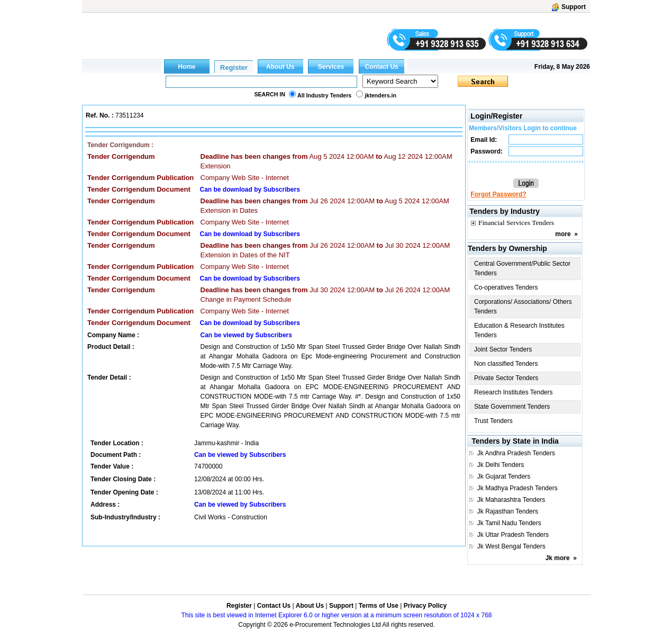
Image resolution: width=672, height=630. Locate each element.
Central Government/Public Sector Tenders (522, 268)
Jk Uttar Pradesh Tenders (513, 535)
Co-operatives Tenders (506, 287)
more (563, 234)
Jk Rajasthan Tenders (508, 511)
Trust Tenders (493, 421)
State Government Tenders (512, 407)
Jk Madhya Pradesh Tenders (517, 488)
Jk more (558, 558)
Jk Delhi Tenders (501, 465)
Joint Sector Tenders (503, 349)
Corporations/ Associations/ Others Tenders (523, 307)
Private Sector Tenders (506, 378)
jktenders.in (380, 95)
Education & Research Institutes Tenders (519, 330)
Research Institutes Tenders (514, 392)
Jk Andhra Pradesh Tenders (516, 453)
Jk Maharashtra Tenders (511, 500)
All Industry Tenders (324, 95)
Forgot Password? (498, 194)
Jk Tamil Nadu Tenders (509, 523)
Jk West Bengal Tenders (511, 546)
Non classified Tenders (506, 364)
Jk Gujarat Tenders (504, 476)
